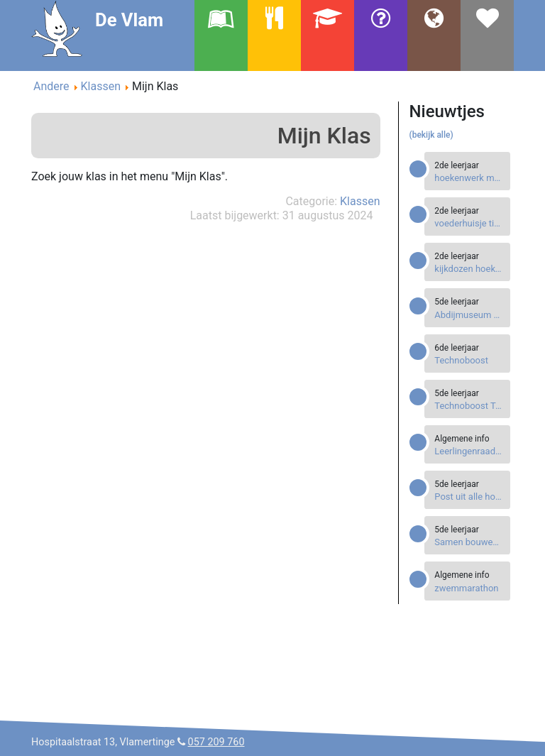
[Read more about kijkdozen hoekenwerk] (469, 269)
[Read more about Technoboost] (469, 360)
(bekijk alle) (431, 135)
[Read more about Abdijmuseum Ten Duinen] (469, 315)
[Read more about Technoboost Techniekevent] (469, 406)
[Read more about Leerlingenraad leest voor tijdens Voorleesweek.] (469, 451)
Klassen (360, 201)
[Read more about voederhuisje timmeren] (469, 223)
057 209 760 (216, 742)
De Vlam (129, 20)
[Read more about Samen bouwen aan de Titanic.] (469, 542)
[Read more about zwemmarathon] (469, 588)
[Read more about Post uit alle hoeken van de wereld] (469, 497)
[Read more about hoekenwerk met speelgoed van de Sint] (469, 178)
